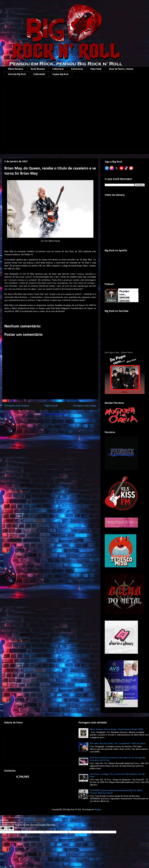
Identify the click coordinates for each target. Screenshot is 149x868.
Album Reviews (16, 69)
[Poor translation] (10, 828)
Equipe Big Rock (61, 74)
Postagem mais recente (17, 406)
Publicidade (39, 74)
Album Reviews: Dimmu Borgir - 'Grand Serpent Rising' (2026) (116, 729)
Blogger (98, 810)
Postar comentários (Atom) (54, 414)
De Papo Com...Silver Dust (119, 353)
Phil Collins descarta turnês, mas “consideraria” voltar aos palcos (118, 744)
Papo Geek (96, 69)
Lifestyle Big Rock (17, 74)
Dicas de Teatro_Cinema (121, 69)
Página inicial (51, 406)
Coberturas (58, 69)
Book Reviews (38, 69)
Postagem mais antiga (85, 406)
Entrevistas (77, 69)
